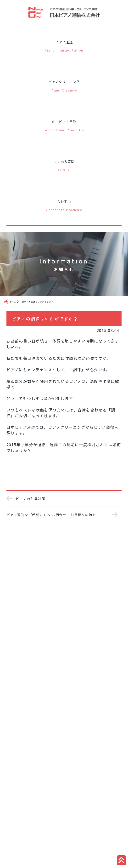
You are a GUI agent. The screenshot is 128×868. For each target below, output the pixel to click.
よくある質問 (64, 166)
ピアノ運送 (64, 46)
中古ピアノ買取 (64, 126)
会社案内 (64, 206)
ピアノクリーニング (64, 86)
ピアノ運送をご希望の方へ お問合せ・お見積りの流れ (58, 515)
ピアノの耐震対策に (28, 499)
